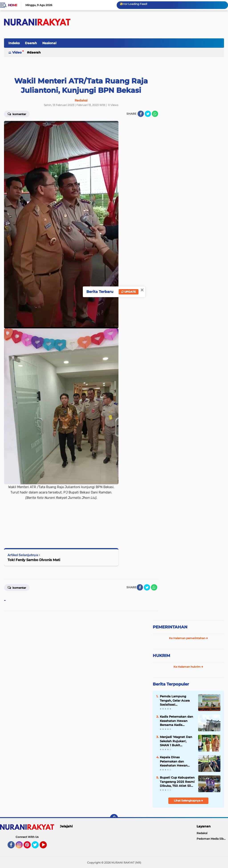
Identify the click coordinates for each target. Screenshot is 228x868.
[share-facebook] (141, 114)
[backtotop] (114, 818)
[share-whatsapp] (155, 114)
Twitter (37, 847)
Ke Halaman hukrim (188, 667)
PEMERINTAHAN (170, 627)
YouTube (46, 847)
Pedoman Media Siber (211, 839)
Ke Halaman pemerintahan (188, 638)
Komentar (17, 587)
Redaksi (202, 833)
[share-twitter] (148, 114)
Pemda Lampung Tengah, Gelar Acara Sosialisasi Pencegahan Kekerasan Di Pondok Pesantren (176, 700)
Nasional (49, 43)
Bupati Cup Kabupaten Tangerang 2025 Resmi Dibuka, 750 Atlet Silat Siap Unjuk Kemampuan (177, 782)
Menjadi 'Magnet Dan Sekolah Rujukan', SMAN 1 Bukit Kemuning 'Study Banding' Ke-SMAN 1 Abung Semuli (176, 741)
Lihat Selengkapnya (188, 801)
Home (13, 5)
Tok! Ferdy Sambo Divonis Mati (34, 560)
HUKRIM (161, 656)
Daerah (31, 43)
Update (129, 292)
